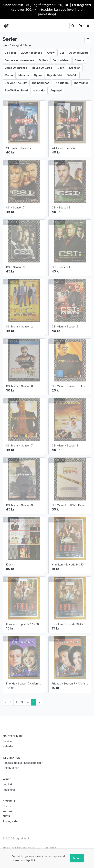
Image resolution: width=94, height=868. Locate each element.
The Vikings (81, 83)
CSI (62, 53)
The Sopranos (40, 83)
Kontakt (7, 811)
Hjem (6, 45)
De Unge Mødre (79, 53)
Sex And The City (16, 83)
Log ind (7, 784)
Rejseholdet (55, 75)
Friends (79, 60)
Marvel (9, 75)
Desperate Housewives (19, 60)
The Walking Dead (16, 90)
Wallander (39, 90)
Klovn (61, 68)
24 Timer (10, 53)
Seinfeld (72, 75)
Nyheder (8, 746)
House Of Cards (42, 68)
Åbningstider (10, 821)
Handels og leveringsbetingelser (23, 763)
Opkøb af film (11, 768)
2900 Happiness (31, 53)
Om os (7, 806)
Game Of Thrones (16, 68)
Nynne (38, 75)
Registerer (9, 790)
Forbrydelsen (61, 60)
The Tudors (61, 83)
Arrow (51, 53)
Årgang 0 (56, 90)
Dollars (43, 60)
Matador (24, 75)
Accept (77, 858)
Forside (7, 741)
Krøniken (75, 68)
